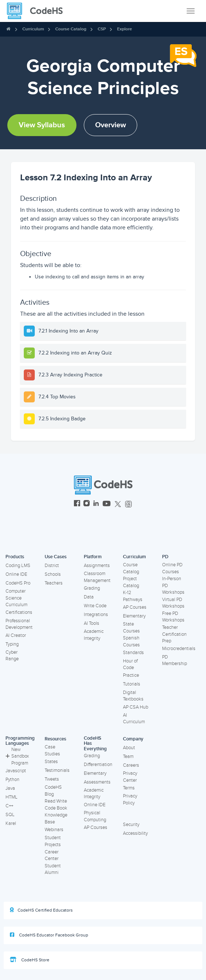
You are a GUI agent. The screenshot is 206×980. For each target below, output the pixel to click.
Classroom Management (97, 577)
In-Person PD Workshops (173, 585)
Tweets (52, 779)
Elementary (134, 616)
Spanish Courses (131, 641)
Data (89, 597)
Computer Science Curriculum (16, 598)
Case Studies (52, 750)
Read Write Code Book (56, 805)
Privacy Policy (130, 799)
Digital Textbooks (133, 696)
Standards (133, 653)
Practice (131, 675)
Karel (11, 823)
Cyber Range (12, 656)
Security (131, 825)
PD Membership (175, 660)
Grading (92, 588)
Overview (111, 125)
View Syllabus (42, 125)
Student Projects (53, 841)
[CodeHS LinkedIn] (96, 504)
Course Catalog (71, 29)
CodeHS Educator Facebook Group (49, 935)
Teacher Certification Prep (174, 634)
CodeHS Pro (18, 583)
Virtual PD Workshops (173, 603)
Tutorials (132, 684)
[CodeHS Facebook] (77, 504)
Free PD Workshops (173, 617)
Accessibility (135, 833)
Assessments (97, 782)
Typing (12, 644)
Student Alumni (53, 869)
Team (128, 756)
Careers (131, 765)
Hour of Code (130, 664)
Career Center (52, 855)
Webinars (54, 830)
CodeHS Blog (53, 791)
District (52, 566)
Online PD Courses (172, 568)
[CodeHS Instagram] (87, 504)
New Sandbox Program (17, 756)
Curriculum (33, 29)
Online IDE (16, 574)
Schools (53, 574)
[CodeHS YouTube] (107, 504)
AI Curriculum (134, 719)
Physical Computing (95, 816)
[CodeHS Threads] (128, 504)
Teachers (54, 583)
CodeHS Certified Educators (41, 910)
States (51, 762)
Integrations (96, 615)
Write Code (95, 606)
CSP (102, 29)
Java (10, 788)
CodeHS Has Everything (95, 744)
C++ (9, 806)
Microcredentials (179, 649)
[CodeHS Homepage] (38, 11)
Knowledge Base (56, 818)
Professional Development (19, 624)
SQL (10, 815)
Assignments (97, 566)
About (129, 748)
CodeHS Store (30, 960)
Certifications (19, 612)
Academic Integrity (94, 635)
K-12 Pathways (133, 596)
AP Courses (135, 607)
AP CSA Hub (136, 707)
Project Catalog (131, 582)
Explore (125, 29)
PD (165, 557)
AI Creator (16, 635)
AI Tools (91, 623)
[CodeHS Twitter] (118, 504)
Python (12, 780)
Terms (129, 788)
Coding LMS (18, 566)
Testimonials (57, 770)
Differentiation (98, 765)
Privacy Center (130, 777)
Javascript (16, 771)
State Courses (131, 628)
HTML (12, 797)
